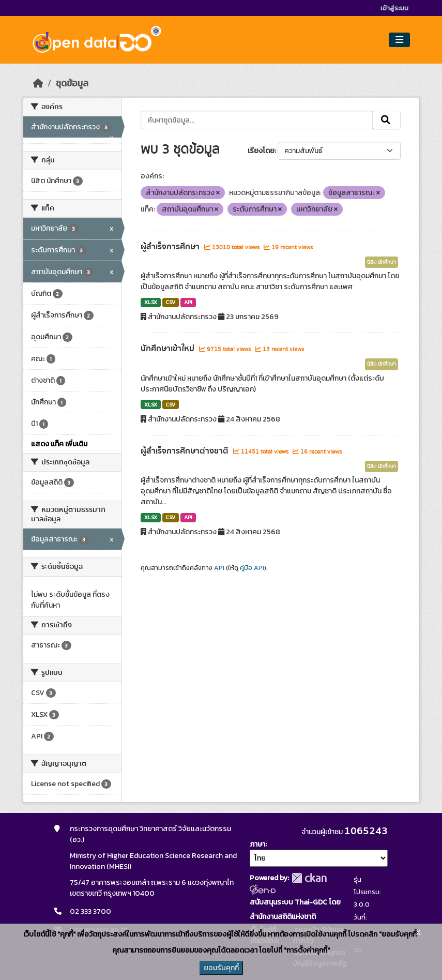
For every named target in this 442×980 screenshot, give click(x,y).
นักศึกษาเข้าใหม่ (169, 349)
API (188, 302)
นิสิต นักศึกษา (382, 262)
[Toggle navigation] (399, 40)
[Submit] (386, 120)
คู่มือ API (252, 568)
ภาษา (257, 844)
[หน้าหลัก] (38, 83)
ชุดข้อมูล (72, 83)
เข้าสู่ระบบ (394, 8)
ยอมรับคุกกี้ (221, 968)
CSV (170, 302)
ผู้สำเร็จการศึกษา (171, 247)
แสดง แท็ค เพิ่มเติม (59, 444)
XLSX (151, 302)
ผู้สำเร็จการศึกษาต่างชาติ (186, 451)
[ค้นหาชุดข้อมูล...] (257, 120)
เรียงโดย (261, 151)
